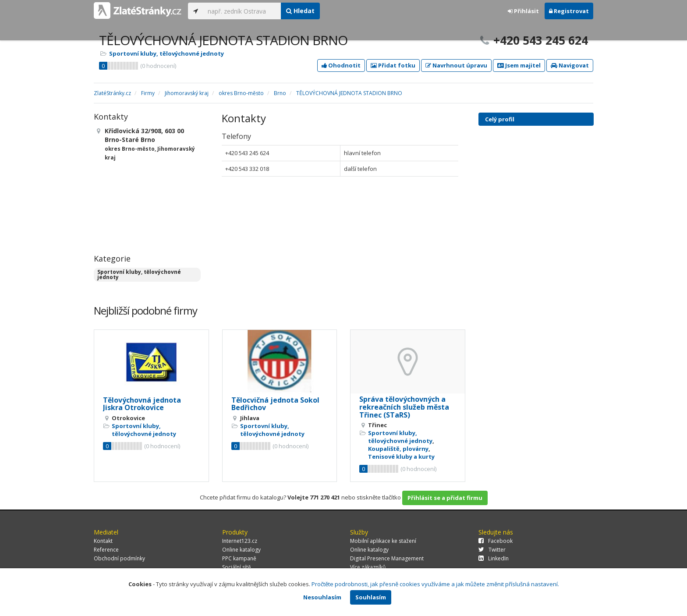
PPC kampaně (239, 558)
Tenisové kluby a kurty (401, 457)
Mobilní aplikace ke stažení (383, 541)
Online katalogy (241, 550)
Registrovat (569, 11)
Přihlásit (523, 11)
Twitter (492, 550)
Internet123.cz (240, 541)
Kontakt (103, 541)
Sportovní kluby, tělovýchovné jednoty (166, 53)
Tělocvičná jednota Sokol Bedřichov (275, 404)
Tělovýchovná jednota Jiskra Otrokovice (142, 404)
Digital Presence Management (387, 558)
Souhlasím (371, 597)
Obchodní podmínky (119, 558)
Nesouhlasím (322, 597)
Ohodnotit (341, 65)
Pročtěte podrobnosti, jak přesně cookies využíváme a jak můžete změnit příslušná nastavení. (435, 584)
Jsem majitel (519, 65)
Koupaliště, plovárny (398, 449)
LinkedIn (494, 558)
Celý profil (500, 119)
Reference (106, 550)
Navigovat (570, 65)
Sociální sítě (237, 567)
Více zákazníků (368, 567)
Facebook (496, 541)
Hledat (300, 11)
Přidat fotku (393, 65)
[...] (242, 11)
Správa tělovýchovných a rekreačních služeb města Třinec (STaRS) (404, 407)
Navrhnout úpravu (456, 65)
